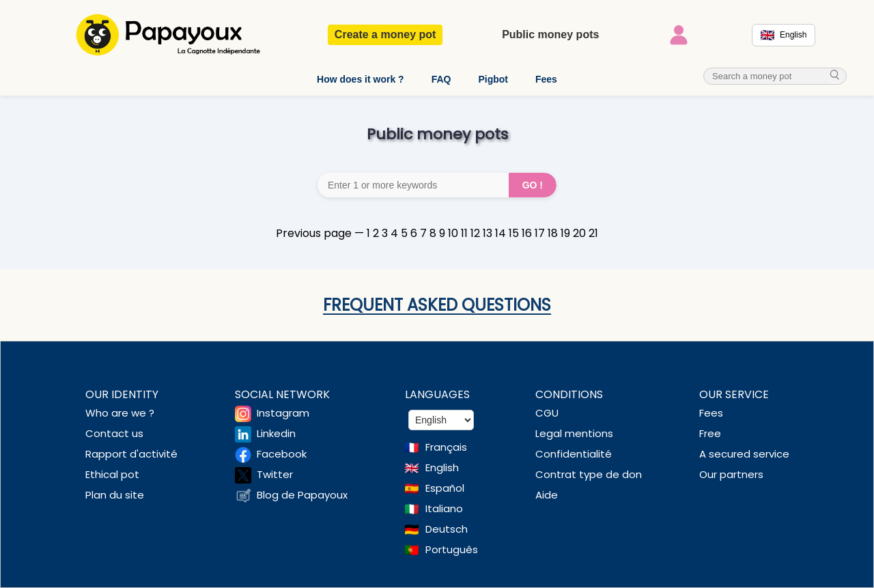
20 (579, 233)
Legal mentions (574, 433)
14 (501, 233)
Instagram (283, 413)
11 (464, 233)
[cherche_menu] (835, 76)
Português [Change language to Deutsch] (452, 549)
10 (453, 233)
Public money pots (550, 34)
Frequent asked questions (437, 305)
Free (710, 433)
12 (475, 233)
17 (540, 233)
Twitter (275, 474)
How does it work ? (361, 79)
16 (527, 233)
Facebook (282, 454)
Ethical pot (112, 474)
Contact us (114, 433)
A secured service (744, 454)
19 (565, 233)
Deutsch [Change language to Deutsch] (447, 529)
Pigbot (493, 79)
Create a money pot (385, 34)
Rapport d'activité (131, 454)
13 (488, 233)
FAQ (441, 79)
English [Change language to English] (442, 467)
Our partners (731, 474)
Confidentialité (574, 454)
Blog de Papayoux (302, 495)
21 (593, 233)
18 (553, 233)
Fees (546, 79)
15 (514, 233)
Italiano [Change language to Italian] (444, 508)
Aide (547, 495)
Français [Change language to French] (446, 447)
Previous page (314, 233)
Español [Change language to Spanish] (445, 488)
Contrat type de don (589, 474)
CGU (547, 413)
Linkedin (276, 433)
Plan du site (115, 495)
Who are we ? (120, 413)
